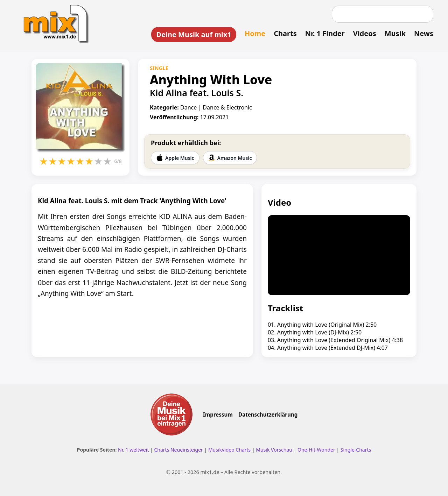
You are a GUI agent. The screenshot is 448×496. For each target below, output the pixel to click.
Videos (365, 33)
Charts (285, 33)
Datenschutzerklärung (268, 414)
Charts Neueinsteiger (178, 450)
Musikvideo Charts (229, 450)
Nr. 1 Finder (325, 33)
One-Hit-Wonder (316, 450)
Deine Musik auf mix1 (194, 34)
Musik (395, 33)
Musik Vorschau (274, 450)
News (424, 33)
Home (255, 33)
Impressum (218, 414)
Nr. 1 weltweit (133, 450)
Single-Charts (356, 450)
